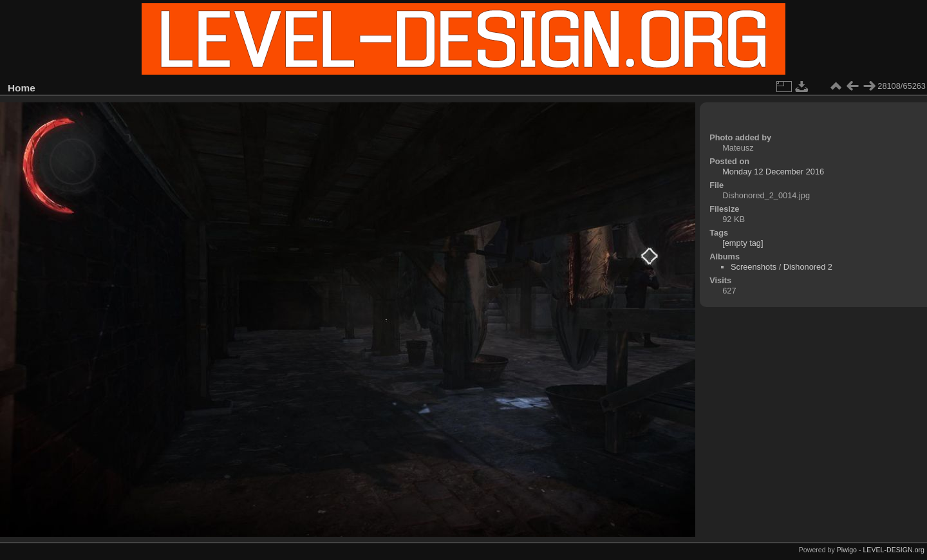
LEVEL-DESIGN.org (894, 550)
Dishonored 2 (808, 267)
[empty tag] (743, 243)
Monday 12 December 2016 (773, 172)
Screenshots (754, 267)
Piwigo (847, 550)
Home (22, 88)
